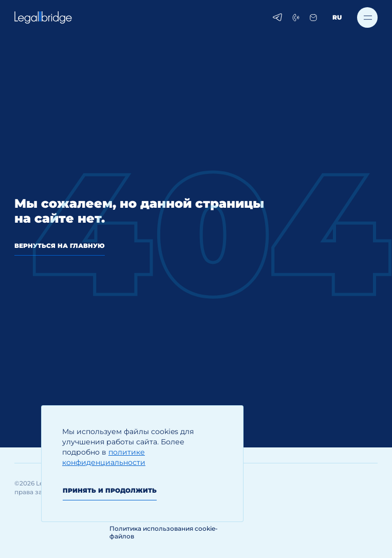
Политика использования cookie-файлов (164, 532)
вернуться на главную (60, 246)
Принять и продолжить (110, 490)
